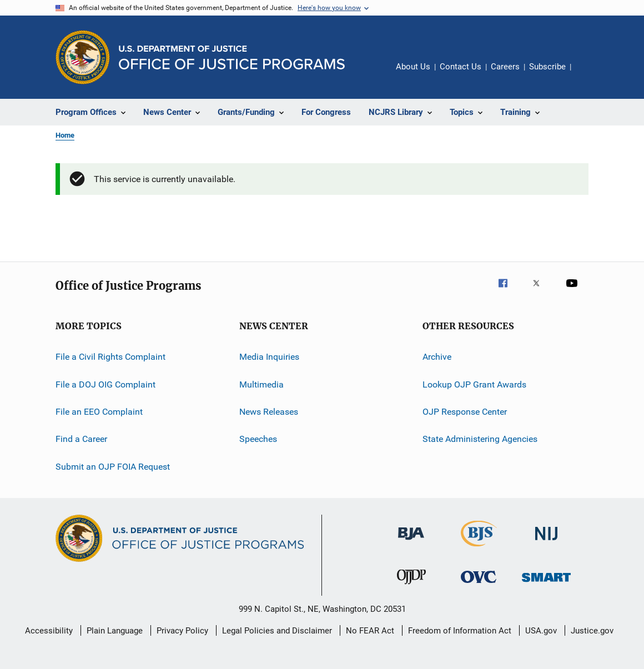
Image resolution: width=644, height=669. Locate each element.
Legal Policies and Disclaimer (277, 631)
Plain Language (115, 631)
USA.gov (541, 631)
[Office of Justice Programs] (83, 57)
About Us (413, 67)
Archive (437, 357)
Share (588, 74)
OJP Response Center (465, 412)
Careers (505, 67)
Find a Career (81, 439)
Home (65, 135)
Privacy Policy (182, 631)
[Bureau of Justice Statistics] (479, 549)
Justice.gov (592, 631)
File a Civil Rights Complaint (110, 357)
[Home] (232, 57)
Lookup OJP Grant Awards (474, 384)
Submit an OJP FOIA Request (113, 467)
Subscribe (547, 67)
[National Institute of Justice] (546, 542)
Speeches (258, 439)
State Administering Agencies (480, 439)
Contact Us (461, 67)
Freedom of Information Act (460, 631)
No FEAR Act (370, 631)
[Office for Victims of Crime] (479, 585)
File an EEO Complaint (99, 412)
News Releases (269, 412)
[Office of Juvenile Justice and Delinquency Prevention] (411, 586)
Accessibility (49, 631)
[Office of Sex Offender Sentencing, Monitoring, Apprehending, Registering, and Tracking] (546, 584)
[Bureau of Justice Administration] (411, 542)
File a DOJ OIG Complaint (105, 384)
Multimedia (261, 384)
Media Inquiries (269, 357)
